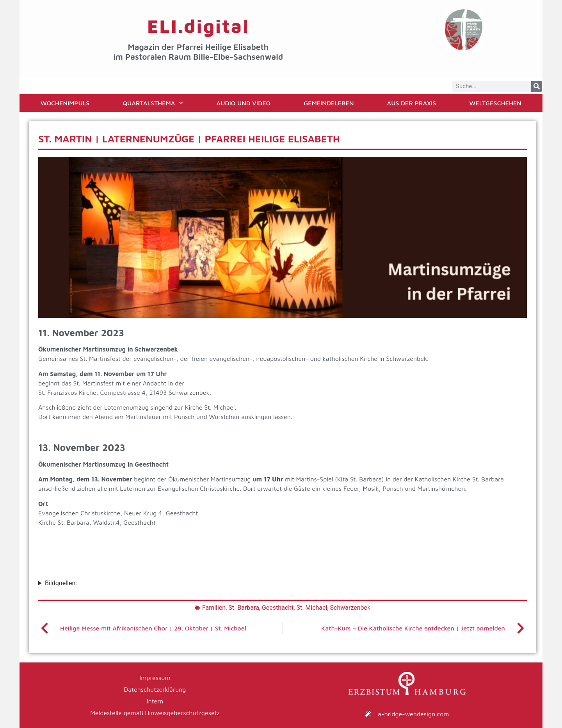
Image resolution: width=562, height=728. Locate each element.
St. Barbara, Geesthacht (261, 608)
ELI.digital (198, 26)
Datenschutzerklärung (155, 689)
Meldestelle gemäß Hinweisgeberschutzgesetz (155, 713)
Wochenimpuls (65, 103)
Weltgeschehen (495, 103)
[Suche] (537, 86)
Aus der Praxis (412, 103)
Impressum (155, 678)
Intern (155, 701)
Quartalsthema (153, 103)
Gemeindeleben (329, 103)
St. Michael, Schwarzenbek (333, 608)
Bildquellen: (61, 583)
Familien (214, 608)
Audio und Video (244, 103)
